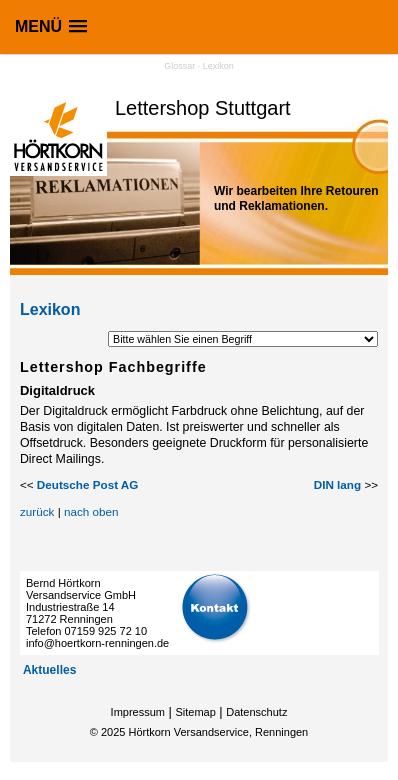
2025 (113, 732)
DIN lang (337, 484)
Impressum (138, 712)
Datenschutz (256, 712)
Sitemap (195, 712)
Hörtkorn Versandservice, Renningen (218, 732)
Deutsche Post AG (88, 484)
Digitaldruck (57, 390)
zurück (37, 511)
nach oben (91, 511)
